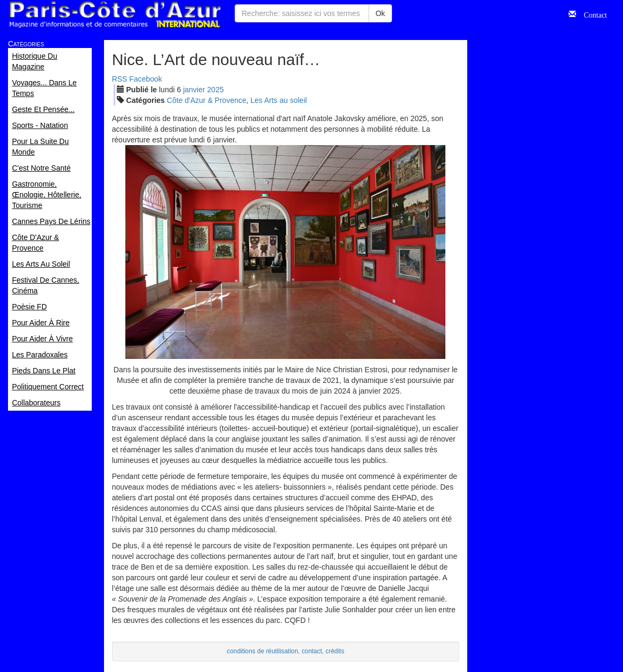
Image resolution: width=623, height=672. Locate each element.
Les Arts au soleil (279, 100)
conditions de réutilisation (262, 651)
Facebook (145, 79)
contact (312, 651)
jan (194, 90)
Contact (592, 14)
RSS (120, 79)
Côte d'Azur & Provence (207, 100)
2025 (215, 90)
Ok (380, 13)
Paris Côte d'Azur (115, 15)
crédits (335, 651)
